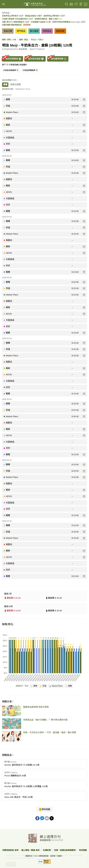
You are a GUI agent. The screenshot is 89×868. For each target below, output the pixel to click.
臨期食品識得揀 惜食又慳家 (36, 707)
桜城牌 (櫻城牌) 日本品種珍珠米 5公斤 (18, 19)
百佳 (43, 686)
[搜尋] (67, 4)
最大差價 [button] (34, 31)
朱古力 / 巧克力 (37, 40)
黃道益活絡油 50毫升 (34, 16)
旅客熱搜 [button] (60, 31)
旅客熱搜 (27, 25)
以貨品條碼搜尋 (30, 70)
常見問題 (83, 850)
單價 (5, 84)
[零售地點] (86, 4)
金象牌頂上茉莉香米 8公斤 (13, 16)
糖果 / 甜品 (24, 40)
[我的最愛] (76, 4)
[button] (44, 764)
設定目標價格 (12, 59)
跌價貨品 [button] (47, 31)
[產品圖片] (84, 100)
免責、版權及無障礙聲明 (65, 850)
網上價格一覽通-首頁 (31, 850)
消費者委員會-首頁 (10, 850)
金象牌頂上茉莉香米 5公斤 (54, 16)
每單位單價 (16, 84)
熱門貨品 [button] (21, 31)
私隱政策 (47, 850)
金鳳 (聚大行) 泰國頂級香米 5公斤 (16, 22)
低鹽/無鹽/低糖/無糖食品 (12, 25)
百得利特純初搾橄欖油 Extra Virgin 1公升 (69, 22)
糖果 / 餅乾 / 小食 (9, 40)
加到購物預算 (57, 59)
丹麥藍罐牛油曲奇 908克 (41, 22)
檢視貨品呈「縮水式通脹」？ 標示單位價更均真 (45, 720)
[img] (3, 4)
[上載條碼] (71, 4)
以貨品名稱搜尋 (11, 70)
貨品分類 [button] (8, 31)
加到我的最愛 (34, 59)
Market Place (56, 686)
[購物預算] (81, 4)
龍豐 (69, 686)
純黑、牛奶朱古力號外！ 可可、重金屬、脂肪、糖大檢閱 (50, 732)
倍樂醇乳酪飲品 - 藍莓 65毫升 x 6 (48, 19)
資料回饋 (44, 809)
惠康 (34, 686)
